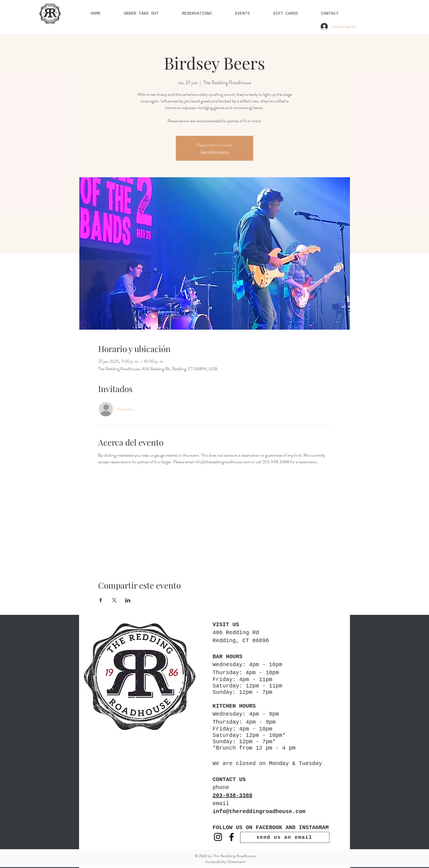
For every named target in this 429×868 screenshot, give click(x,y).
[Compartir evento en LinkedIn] (128, 600)
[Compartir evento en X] (114, 600)
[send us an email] (285, 837)
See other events (214, 151)
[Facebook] (231, 837)
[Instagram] (218, 837)
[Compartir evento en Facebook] (101, 600)
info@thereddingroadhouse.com (259, 812)
